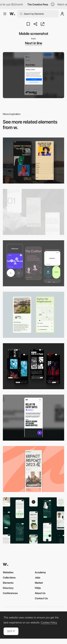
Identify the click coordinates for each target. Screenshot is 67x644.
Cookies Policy (49, 623)
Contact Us (41, 598)
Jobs (38, 577)
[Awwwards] (12, 14)
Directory (8, 588)
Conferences (10, 593)
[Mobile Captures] (33, 263)
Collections (9, 577)
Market (39, 583)
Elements (8, 583)
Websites (8, 572)
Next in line (34, 43)
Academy (40, 572)
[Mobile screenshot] (33, 161)
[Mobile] (33, 212)
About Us (40, 593)
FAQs (38, 588)
